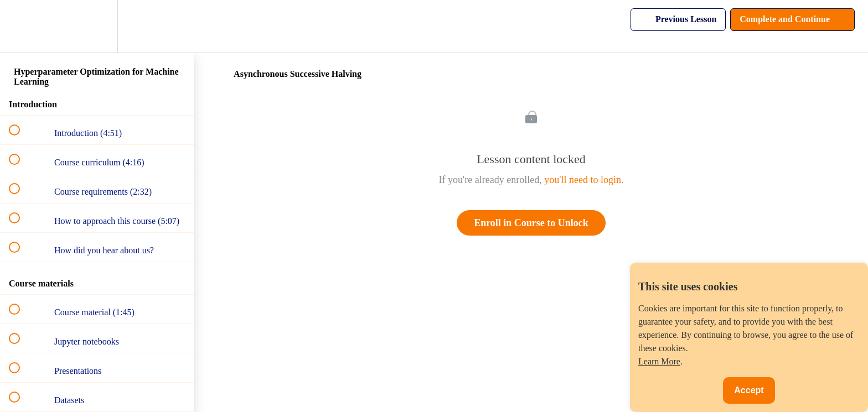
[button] (20, 26)
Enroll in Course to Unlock (531, 223)
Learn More (659, 361)
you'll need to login (583, 180)
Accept (749, 390)
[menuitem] (97, 26)
